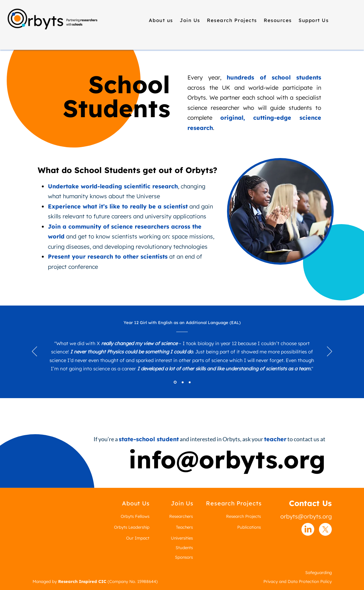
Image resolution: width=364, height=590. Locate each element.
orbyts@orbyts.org (306, 516)
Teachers (184, 527)
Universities (182, 538)
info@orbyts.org (227, 459)
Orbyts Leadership (132, 527)
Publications (249, 527)
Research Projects (243, 516)
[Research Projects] (234, 503)
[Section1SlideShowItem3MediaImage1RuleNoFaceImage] (190, 382)
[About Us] (136, 503)
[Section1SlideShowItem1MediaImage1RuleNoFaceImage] (175, 382)
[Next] (330, 352)
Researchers (181, 516)
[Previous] (34, 352)
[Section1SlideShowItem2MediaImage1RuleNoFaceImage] (183, 382)
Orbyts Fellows (135, 516)
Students (184, 548)
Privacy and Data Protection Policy (298, 581)
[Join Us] (182, 503)
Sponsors (184, 557)
